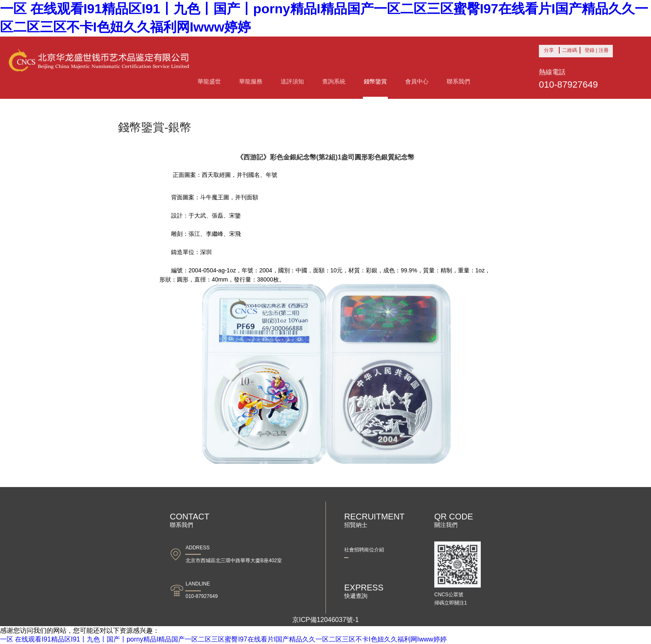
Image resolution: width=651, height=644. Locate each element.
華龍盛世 (209, 81)
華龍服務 (251, 81)
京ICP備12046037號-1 (325, 620)
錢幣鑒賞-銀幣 (155, 127)
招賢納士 (375, 520)
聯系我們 (458, 81)
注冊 (604, 50)
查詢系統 (334, 81)
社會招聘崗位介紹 (364, 550)
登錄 (590, 50)
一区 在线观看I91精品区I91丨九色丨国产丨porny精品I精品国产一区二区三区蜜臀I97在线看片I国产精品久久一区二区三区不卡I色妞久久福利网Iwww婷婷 (223, 639)
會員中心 (417, 81)
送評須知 (292, 81)
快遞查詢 (375, 591)
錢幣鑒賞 (375, 81)
